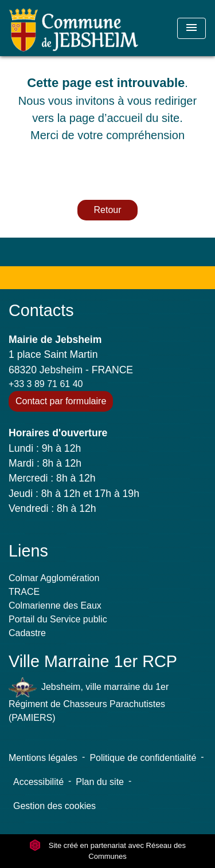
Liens (28, 551)
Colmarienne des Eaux (55, 605)
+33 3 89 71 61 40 (46, 384)
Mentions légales (43, 758)
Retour (107, 210)
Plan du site (100, 782)
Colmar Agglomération (54, 578)
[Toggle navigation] (191, 28)
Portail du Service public (58, 619)
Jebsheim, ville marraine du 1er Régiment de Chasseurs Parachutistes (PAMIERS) (89, 700)
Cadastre (27, 633)
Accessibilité (38, 782)
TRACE (24, 592)
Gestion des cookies (54, 806)
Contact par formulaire (61, 401)
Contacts (41, 310)
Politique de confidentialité (143, 758)
